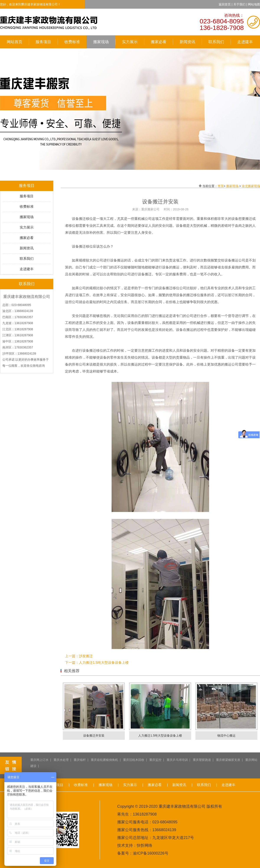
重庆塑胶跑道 (202, 760)
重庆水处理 (61, 760)
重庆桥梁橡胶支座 (228, 760)
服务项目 (43, 42)
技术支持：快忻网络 (135, 845)
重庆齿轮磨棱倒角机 (104, 760)
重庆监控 (155, 760)
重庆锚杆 (80, 760)
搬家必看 (159, 42)
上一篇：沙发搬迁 (79, 656)
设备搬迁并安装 (94, 736)
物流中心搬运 (226, 736)
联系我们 (216, 42)
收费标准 (72, 42)
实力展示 (130, 42)
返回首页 (225, 4)
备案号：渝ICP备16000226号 (143, 853)
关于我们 (239, 4)
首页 (221, 186)
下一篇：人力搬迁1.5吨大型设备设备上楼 (97, 663)
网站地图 (254, 4)
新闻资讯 (187, 42)
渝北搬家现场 (251, 186)
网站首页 (15, 42)
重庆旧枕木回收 (134, 760)
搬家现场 (101, 42)
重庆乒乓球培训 (177, 760)
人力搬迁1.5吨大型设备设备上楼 (160, 736)
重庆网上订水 (39, 760)
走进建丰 (245, 42)
